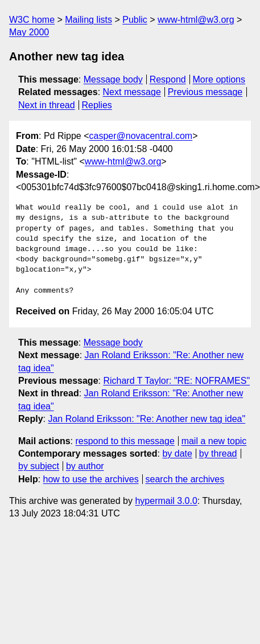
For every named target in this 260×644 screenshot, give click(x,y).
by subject (39, 466)
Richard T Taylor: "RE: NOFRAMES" (176, 381)
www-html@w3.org (196, 20)
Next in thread (47, 105)
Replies (96, 105)
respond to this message (125, 441)
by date (177, 454)
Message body (113, 79)
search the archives (185, 479)
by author (85, 466)
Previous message (205, 92)
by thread (218, 454)
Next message (132, 92)
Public (135, 20)
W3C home (32, 20)
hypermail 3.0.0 (166, 501)
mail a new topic (214, 441)
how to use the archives (91, 479)
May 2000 (29, 32)
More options (219, 79)
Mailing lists (88, 20)
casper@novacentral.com (141, 136)
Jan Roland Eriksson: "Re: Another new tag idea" (146, 419)
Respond (168, 79)
